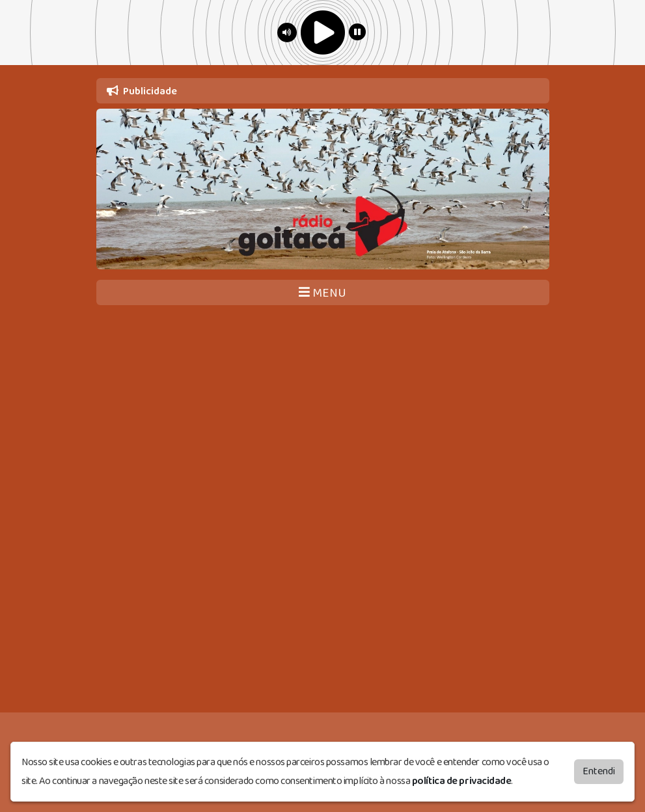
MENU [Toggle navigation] (322, 293)
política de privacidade (462, 778)
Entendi (599, 769)
